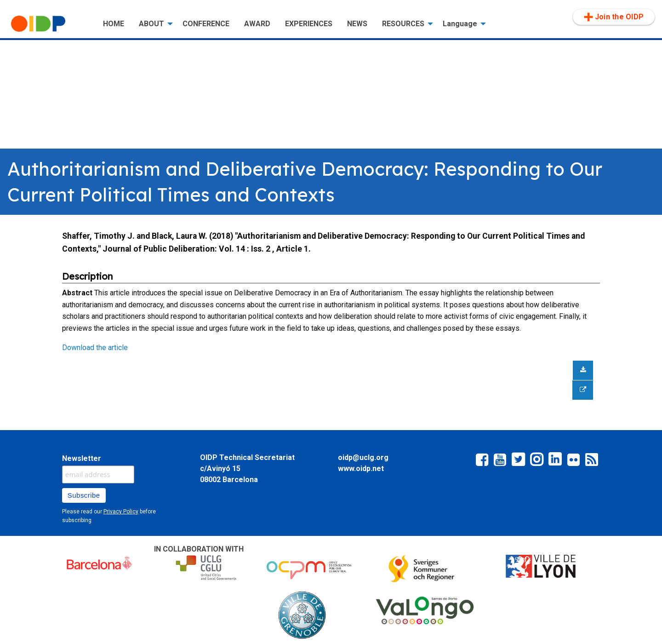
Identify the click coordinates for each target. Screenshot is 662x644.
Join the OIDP (614, 17)
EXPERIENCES (309, 24)
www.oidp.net (361, 469)
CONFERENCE (206, 24)
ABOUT (151, 24)
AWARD (257, 24)
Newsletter (82, 458)
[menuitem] (50, 24)
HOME (114, 24)
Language (460, 24)
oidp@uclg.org (363, 457)
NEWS (357, 24)
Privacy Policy (121, 512)
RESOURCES (403, 24)
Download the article (95, 348)
